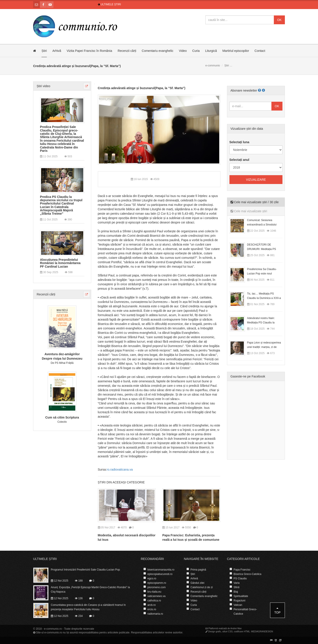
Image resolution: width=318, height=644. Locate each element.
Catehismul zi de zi (202, 587)
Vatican (238, 605)
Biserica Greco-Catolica (248, 574)
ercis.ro (152, 609)
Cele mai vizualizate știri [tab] (249, 211)
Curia (196, 51)
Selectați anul (239, 160)
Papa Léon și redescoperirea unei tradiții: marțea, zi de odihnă (264, 347)
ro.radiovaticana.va (120, 469)
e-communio (213, 66)
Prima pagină (198, 570)
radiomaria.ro (155, 614)
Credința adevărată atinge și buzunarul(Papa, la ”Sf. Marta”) (142, 88)
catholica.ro (154, 601)
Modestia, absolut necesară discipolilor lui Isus (127, 537)
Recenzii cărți (127, 51)
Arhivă (57, 51)
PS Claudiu (240, 578)
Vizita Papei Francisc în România (89, 51)
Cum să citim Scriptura (62, 417)
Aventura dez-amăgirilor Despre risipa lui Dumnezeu (62, 356)
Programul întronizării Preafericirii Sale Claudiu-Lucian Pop (85, 570)
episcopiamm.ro (157, 583)
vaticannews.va (157, 596)
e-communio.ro (53, 629)
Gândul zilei (198, 583)
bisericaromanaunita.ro (161, 570)
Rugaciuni (239, 601)
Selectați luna (239, 142)
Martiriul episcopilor (236, 51)
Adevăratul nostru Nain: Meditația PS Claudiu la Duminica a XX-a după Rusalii (265, 323)
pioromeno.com (157, 587)
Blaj (236, 592)
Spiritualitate (241, 596)
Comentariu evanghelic (158, 51)
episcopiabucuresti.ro (160, 574)
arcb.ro (152, 605)
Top (277, 610)
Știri (44, 51)
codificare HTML (242, 632)
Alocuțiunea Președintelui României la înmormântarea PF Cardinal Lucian (60, 263)
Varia (237, 583)
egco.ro (152, 578)
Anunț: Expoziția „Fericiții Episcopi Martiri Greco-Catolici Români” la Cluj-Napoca (90, 590)
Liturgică (211, 51)
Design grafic (215, 632)
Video (183, 51)
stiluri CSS (228, 632)
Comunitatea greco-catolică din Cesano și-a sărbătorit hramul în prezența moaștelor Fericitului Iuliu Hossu (88, 607)
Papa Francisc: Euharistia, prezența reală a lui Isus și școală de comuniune (191, 537)
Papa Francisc (242, 570)
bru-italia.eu (154, 592)
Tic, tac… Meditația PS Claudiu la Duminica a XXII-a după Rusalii (264, 298)
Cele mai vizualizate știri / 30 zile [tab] (255, 202)
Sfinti (237, 587)
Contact (260, 51)
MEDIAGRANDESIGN (262, 632)
